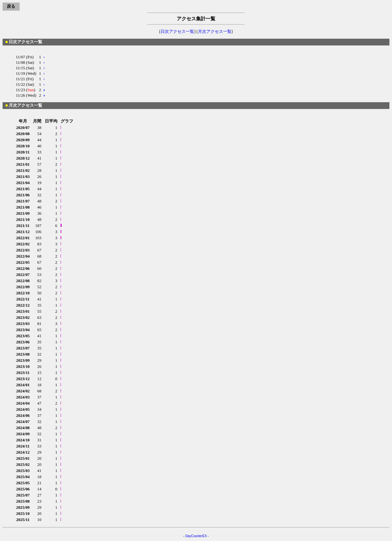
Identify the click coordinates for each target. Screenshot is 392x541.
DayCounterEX (196, 536)
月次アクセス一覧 (215, 32)
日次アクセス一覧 (177, 32)
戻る (11, 6)
